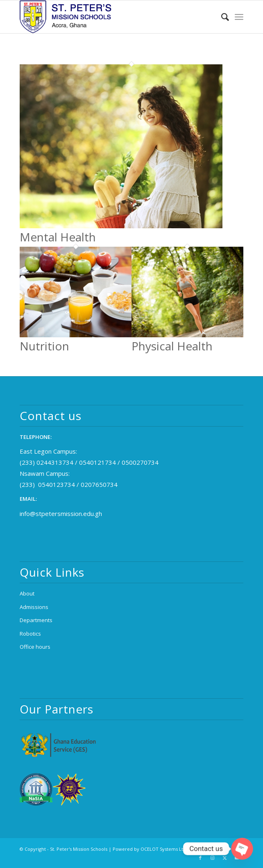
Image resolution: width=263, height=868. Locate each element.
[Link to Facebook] (200, 858)
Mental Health (58, 237)
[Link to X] (225, 858)
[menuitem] (221, 17)
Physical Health (172, 346)
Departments (36, 620)
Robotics (30, 634)
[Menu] (239, 17)
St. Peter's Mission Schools (79, 849)
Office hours (35, 647)
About (27, 593)
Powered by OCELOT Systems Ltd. (150, 849)
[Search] (221, 17)
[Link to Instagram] (213, 858)
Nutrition (44, 346)
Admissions (34, 607)
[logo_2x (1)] (109, 17)
